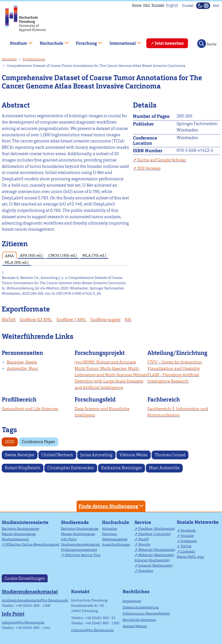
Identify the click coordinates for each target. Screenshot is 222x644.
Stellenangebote (115, 539)
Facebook (188, 530)
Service (143, 522)
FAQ (147, 5)
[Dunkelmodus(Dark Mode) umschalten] (203, 6)
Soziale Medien (135, 626)
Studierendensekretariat (80, 544)
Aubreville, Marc (22, 369)
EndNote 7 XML (71, 320)
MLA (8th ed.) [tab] (17, 262)
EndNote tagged (105, 320)
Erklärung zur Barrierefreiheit (146, 613)
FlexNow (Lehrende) (155, 534)
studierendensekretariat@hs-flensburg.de (35, 600)
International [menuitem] (122, 42)
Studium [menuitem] (18, 42)
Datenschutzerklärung (141, 607)
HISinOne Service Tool (83, 555)
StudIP (144, 539)
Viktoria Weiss (133, 455)
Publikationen (34, 59)
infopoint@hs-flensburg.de (23, 622)
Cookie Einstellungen (25, 578)
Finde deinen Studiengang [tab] (112, 506)
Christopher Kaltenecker (71, 468)
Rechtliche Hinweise (139, 620)
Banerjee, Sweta (22, 362)
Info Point (69, 539)
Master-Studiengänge (19, 534)
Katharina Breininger (121, 468)
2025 (10, 442)
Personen (109, 534)
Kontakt (158, 5)
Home (137, 5)
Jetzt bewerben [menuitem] (169, 43)
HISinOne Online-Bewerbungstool (32, 544)
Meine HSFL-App (191, 557)
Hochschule (116, 522)
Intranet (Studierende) (152, 560)
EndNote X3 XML (36, 320)
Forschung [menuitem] (86, 42)
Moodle (144, 544)
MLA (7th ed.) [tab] (94, 255)
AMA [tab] (9, 256)
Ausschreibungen (116, 544)
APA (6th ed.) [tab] (31, 255)
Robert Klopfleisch (22, 468)
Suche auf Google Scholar (162, 160)
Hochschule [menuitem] (51, 42)
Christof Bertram (57, 455)
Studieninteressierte (25, 522)
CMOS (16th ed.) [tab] (63, 255)
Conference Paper (38, 442)
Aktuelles (110, 529)
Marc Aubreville (164, 468)
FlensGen (146, 571)
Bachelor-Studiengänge (20, 529)
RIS (128, 320)
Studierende (75, 522)
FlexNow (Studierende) (157, 529)
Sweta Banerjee (20, 455)
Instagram (189, 541)
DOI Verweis (149, 168)
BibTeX (9, 320)
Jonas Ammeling (96, 455)
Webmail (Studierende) (157, 550)
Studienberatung (15, 539)
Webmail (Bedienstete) (156, 555)
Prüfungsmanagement (79, 550)
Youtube (187, 536)
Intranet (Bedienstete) (155, 565)
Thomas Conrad (170, 455)
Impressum (132, 601)
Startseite (9, 59)
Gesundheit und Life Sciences (30, 409)
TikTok (186, 546)
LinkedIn (188, 551)
